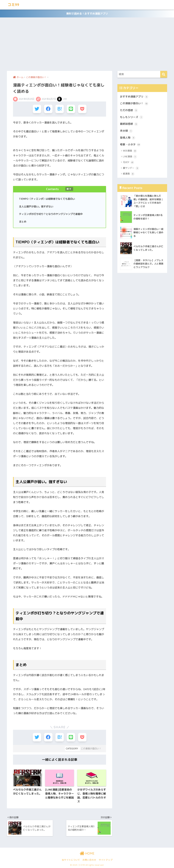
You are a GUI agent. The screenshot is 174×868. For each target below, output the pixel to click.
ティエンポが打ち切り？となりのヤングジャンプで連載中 (51, 214)
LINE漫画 (130, 157)
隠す (69, 189)
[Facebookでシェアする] (48, 109)
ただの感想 (129, 110)
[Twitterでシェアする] (37, 109)
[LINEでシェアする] (71, 109)
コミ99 (13, 5)
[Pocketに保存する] (82, 109)
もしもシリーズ (132, 117)
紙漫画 (129, 174)
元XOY (128, 162)
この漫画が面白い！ (91, 749)
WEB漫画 (130, 151)
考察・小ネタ (130, 145)
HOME (87, 853)
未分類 (126, 131)
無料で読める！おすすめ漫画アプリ (87, 14)
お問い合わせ (89, 860)
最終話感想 (129, 124)
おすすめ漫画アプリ (134, 97)
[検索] (164, 74)
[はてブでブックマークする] (60, 109)
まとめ (23, 222)
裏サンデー (131, 168)
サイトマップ (106, 860)
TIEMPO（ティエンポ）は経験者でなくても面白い (47, 199)
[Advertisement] (87, 44)
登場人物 (128, 138)
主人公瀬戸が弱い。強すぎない (36, 206)
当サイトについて (71, 860)
